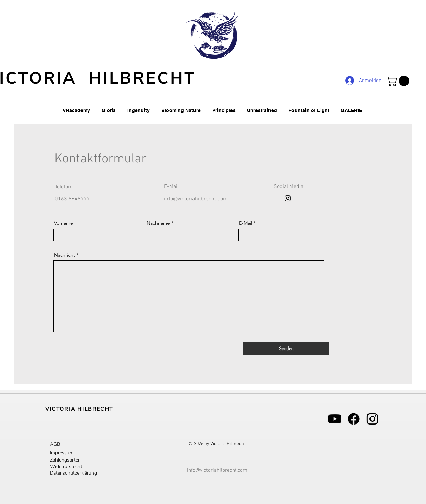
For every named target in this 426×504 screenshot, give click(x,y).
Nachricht (65, 255)
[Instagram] (288, 198)
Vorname (64, 223)
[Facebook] (354, 419)
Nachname (158, 223)
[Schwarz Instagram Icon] (372, 419)
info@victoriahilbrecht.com (196, 199)
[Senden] (286, 348)
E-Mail (246, 223)
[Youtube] (335, 419)
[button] (399, 81)
